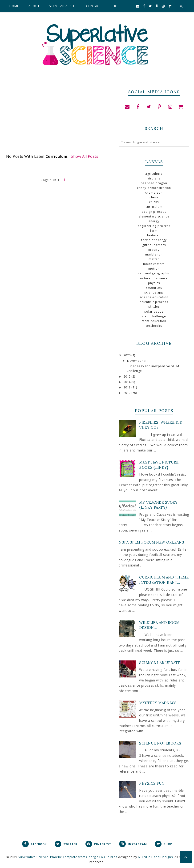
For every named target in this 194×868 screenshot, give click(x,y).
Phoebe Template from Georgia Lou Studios (84, 857)
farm (154, 231)
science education (154, 297)
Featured (154, 235)
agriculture (154, 174)
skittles (154, 307)
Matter (154, 259)
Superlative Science (33, 857)
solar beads (154, 312)
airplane (154, 178)
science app (154, 292)
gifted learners (154, 245)
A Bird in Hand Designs (155, 857)
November (135, 361)
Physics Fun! (152, 783)
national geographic (154, 273)
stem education (154, 321)
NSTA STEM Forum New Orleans (151, 542)
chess (154, 197)
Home (14, 6)
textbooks (154, 326)
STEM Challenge (154, 316)
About (34, 6)
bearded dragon (154, 183)
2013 (128, 387)
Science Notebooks (160, 743)
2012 (128, 393)
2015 (128, 377)
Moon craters (154, 264)
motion (154, 269)
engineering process (154, 226)
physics (154, 283)
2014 (128, 382)
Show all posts (85, 156)
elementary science (154, 216)
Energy (154, 221)
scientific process (154, 302)
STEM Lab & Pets (63, 6)
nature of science (154, 278)
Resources (154, 288)
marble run (154, 254)
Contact (94, 6)
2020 (128, 355)
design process (154, 212)
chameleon (154, 193)
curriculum (154, 207)
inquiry (154, 250)
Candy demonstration (154, 188)
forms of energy (154, 240)
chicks (154, 202)
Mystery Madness (158, 703)
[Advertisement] (55, 119)
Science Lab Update (160, 663)
